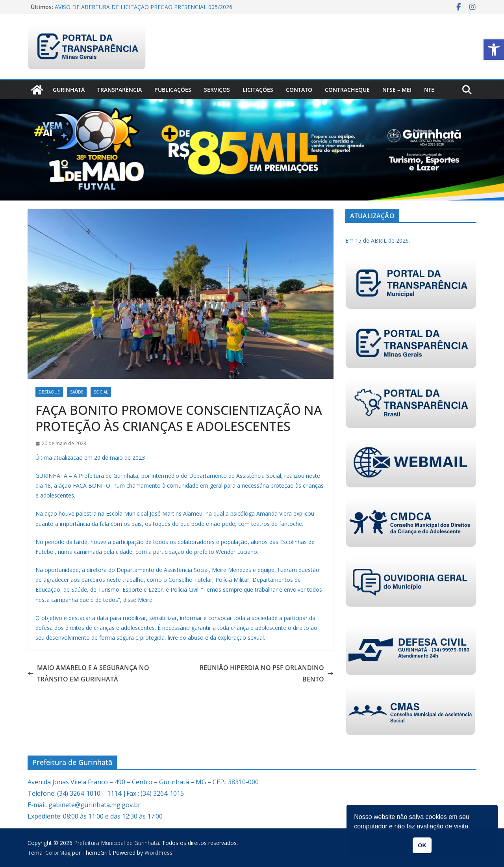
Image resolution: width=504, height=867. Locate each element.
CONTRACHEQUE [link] (347, 90)
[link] (494, 50)
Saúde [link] (77, 392)
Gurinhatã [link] (69, 90)
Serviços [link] (217, 90)
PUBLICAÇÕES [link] (173, 90)
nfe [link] (429, 90)
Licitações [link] (258, 90)
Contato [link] (299, 90)
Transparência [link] (120, 90)
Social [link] (101, 392)
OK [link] (422, 845)
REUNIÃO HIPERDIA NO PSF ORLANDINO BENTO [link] (267, 673)
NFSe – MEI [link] (397, 90)
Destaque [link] (49, 392)
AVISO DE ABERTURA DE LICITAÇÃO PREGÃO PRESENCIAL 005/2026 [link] (144, 7)
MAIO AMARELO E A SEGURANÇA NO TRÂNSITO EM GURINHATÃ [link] (88, 673)
